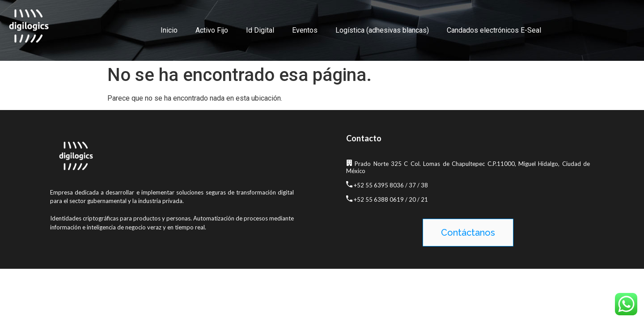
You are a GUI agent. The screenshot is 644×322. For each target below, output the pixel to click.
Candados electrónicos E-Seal (494, 30)
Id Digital (260, 30)
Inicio (169, 30)
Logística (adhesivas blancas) (382, 30)
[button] (468, 233)
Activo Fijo (212, 30)
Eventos (305, 30)
